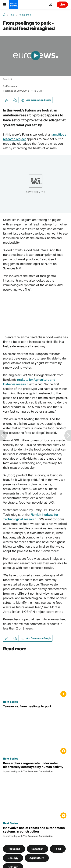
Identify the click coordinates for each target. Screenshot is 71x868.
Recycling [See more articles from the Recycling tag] (14, 849)
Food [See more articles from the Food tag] (58, 849)
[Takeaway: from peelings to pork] (35, 706)
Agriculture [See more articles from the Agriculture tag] (37, 858)
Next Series (25, 15)
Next (12, 15)
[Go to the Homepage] (14, 5)
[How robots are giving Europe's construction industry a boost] (35, 832)
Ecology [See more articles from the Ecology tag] (13, 858)
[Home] (4, 15)
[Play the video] (35, 56)
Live (62, 4)
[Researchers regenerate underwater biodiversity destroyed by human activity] (35, 767)
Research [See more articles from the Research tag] (37, 849)
